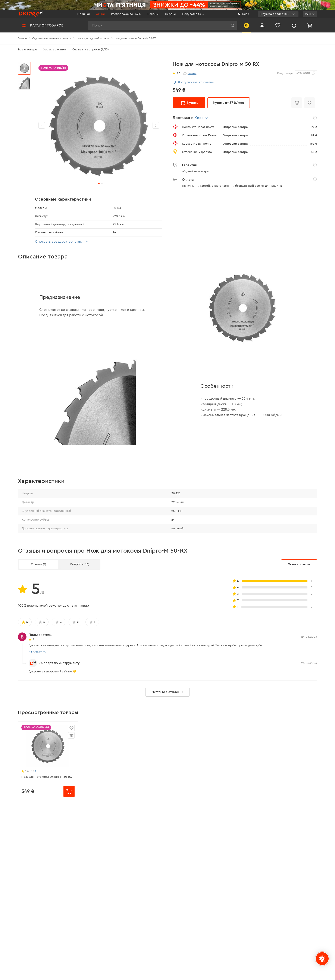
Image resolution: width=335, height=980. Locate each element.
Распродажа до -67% (126, 14)
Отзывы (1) (39, 564)
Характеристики (55, 50)
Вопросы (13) (80, 564)
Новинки (84, 14)
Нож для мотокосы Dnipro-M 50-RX (47, 777)
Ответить (38, 652)
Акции (100, 14)
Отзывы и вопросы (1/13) (91, 50)
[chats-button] (322, 959)
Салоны (153, 14)
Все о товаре (27, 50)
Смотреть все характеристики (62, 242)
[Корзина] (310, 25)
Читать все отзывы (168, 692)
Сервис (170, 14)
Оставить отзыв (299, 564)
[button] (156, 125)
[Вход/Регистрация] (262, 25)
